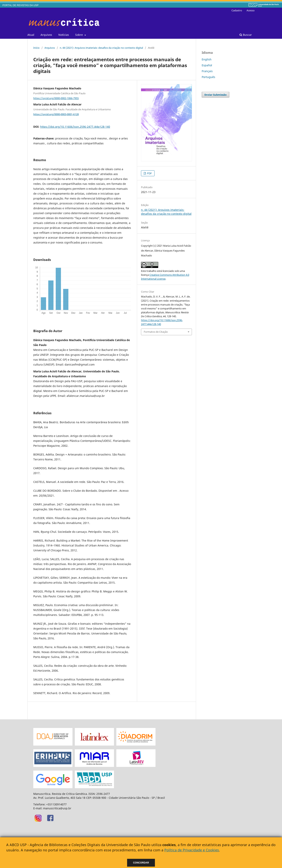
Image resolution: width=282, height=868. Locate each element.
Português (208, 77)
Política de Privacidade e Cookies (192, 850)
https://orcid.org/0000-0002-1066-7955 (56, 98)
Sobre (79, 35)
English (207, 59)
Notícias (64, 35)
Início (36, 48)
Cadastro (237, 10)
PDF (149, 173)
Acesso (251, 10)
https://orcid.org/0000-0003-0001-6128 (56, 114)
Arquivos (46, 35)
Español (207, 65)
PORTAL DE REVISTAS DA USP (21, 5)
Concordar (141, 863)
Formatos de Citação (156, 332)
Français (207, 71)
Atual (31, 35)
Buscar (246, 35)
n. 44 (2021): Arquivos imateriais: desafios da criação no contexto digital (101, 48)
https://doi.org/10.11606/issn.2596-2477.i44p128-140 (75, 127)
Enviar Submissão (216, 95)
